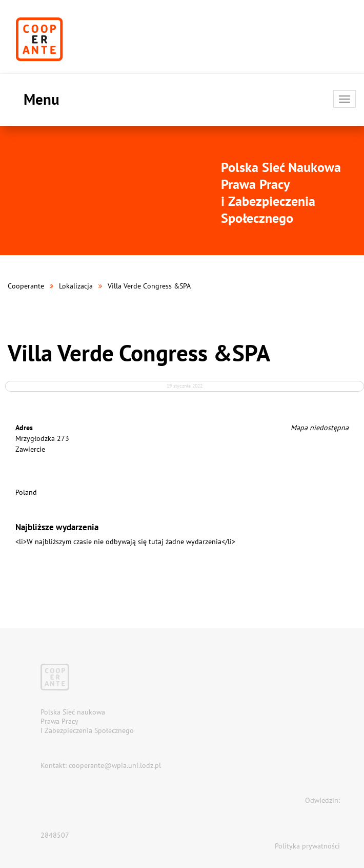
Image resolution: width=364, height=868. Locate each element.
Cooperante (26, 286)
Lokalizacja (76, 286)
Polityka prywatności (307, 846)
